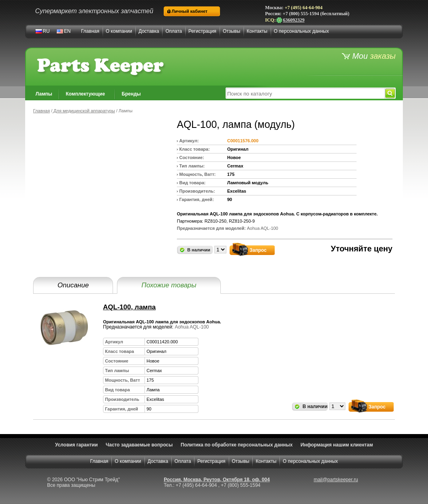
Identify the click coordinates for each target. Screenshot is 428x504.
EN (67, 31)
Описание (73, 285)
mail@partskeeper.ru (336, 480)
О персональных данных (301, 31)
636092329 (290, 20)
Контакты (257, 31)
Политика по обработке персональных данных (237, 445)
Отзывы (232, 31)
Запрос (258, 250)
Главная (90, 31)
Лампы (44, 94)
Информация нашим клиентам (337, 445)
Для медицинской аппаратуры (84, 111)
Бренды (131, 94)
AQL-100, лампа (129, 307)
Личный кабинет (190, 11)
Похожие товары (169, 285)
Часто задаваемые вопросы (139, 445)
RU (46, 31)
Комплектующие (85, 94)
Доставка (149, 31)
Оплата (173, 31)
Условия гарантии (76, 445)
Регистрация (202, 31)
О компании (119, 31)
